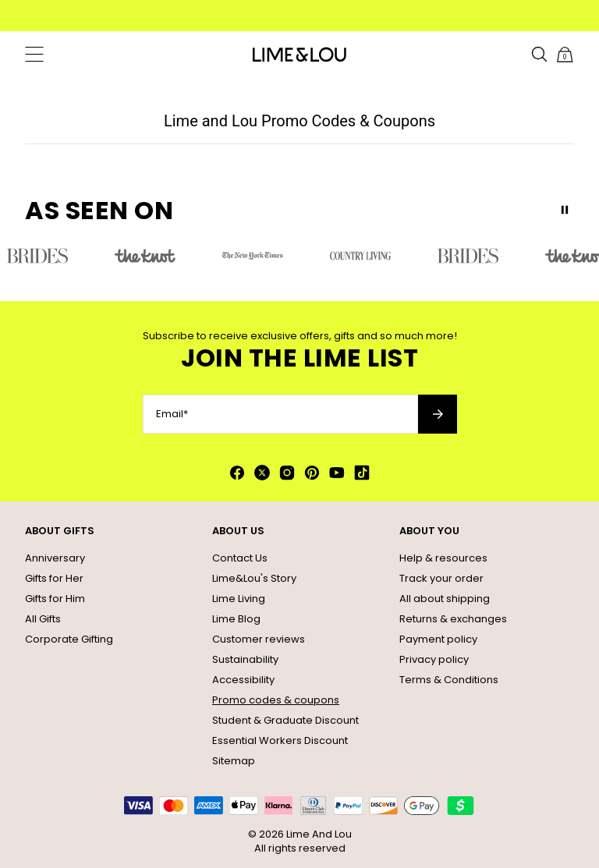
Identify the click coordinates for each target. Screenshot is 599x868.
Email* (172, 414)
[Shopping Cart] (565, 55)
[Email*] (280, 414)
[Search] (540, 55)
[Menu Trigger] (34, 55)
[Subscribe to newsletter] (438, 414)
